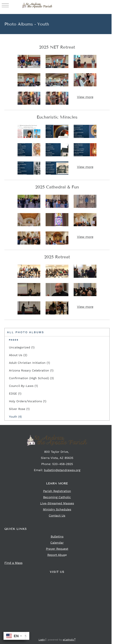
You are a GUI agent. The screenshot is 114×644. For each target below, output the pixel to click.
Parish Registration (57, 491)
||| (5, 5)
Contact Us (57, 516)
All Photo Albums (26, 332)
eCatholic (69, 640)
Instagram (53, 635)
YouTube (67, 635)
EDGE (15, 393)
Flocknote (60, 635)
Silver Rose (19, 409)
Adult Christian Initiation (29, 363)
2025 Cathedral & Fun (57, 187)
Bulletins (57, 536)
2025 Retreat (57, 257)
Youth (15, 417)
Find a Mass (13, 563)
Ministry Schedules (57, 509)
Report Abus (56, 555)
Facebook (47, 635)
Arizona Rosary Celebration (31, 370)
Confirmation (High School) (31, 378)
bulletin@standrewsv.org (62, 470)
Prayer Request (57, 549)
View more (85, 97)
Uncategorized (22, 347)
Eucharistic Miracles (57, 117)
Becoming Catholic (57, 497)
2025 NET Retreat (57, 47)
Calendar (57, 543)
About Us (18, 355)
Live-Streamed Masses (57, 503)
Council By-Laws (23, 386)
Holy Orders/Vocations (28, 401)
